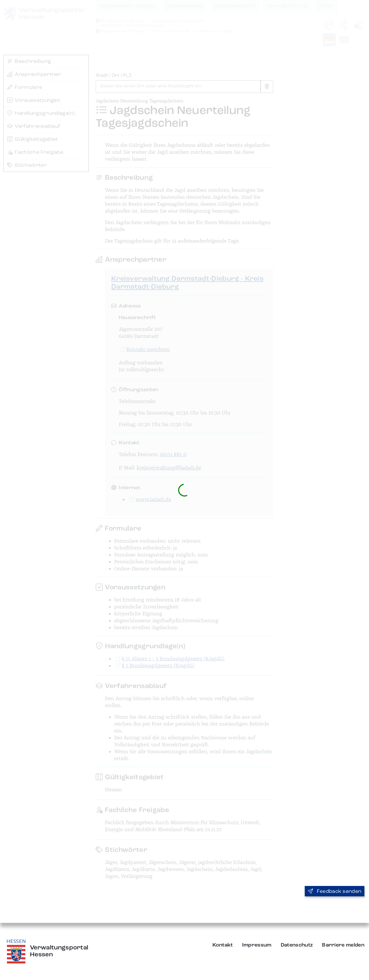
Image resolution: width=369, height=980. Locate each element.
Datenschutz (297, 945)
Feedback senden (335, 891)
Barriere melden (343, 945)
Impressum (257, 945)
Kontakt (223, 945)
